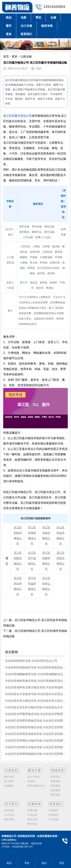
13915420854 (54, 7)
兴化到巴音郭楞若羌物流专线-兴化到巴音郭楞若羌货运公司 (35, 734)
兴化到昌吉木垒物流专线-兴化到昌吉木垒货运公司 (35, 694)
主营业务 (12, 770)
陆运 (9, 18)
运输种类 (35, 804)
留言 (61, 863)
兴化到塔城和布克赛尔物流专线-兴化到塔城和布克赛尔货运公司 (35, 687)
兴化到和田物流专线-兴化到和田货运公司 (31, 661)
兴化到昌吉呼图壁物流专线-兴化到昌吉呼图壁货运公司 (35, 714)
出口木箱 (26, 26)
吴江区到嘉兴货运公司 (17, 116)
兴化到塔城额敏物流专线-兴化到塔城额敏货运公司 (35, 674)
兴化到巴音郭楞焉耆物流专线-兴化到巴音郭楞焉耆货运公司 (35, 721)
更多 (9, 34)
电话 (9, 863)
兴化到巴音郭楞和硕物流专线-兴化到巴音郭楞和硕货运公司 (35, 754)
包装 (24, 18)
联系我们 (26, 34)
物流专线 (47, 26)
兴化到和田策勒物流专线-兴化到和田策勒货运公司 (35, 667)
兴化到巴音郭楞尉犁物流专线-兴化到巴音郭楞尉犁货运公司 (35, 727)
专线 (26, 863)
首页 (6, 56)
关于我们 (12, 804)
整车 (9, 26)
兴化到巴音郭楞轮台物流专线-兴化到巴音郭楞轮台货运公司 (35, 741)
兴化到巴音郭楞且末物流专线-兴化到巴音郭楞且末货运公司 (35, 747)
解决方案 (35, 770)
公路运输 (26, 56)
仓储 (53, 18)
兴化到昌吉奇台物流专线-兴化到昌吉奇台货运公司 (35, 701)
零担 (38, 18)
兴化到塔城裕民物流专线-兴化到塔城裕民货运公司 (35, 681)
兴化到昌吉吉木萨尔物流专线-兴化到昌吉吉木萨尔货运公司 (35, 707)
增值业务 (58, 770)
